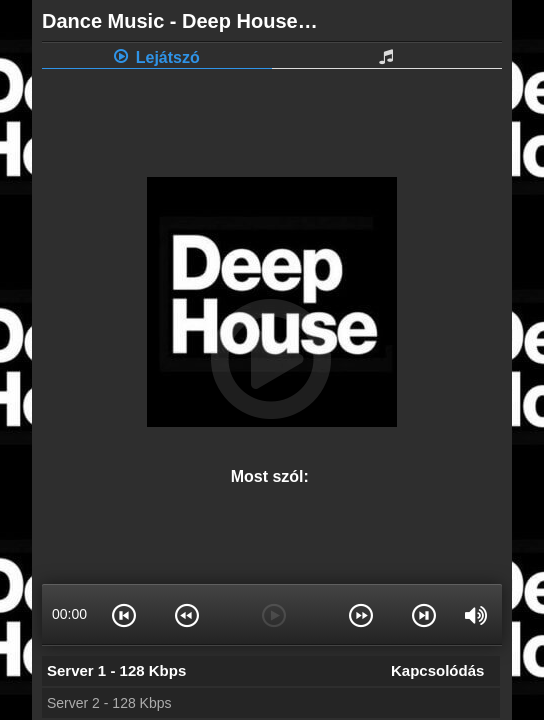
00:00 (69, 614)
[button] (124, 614)
